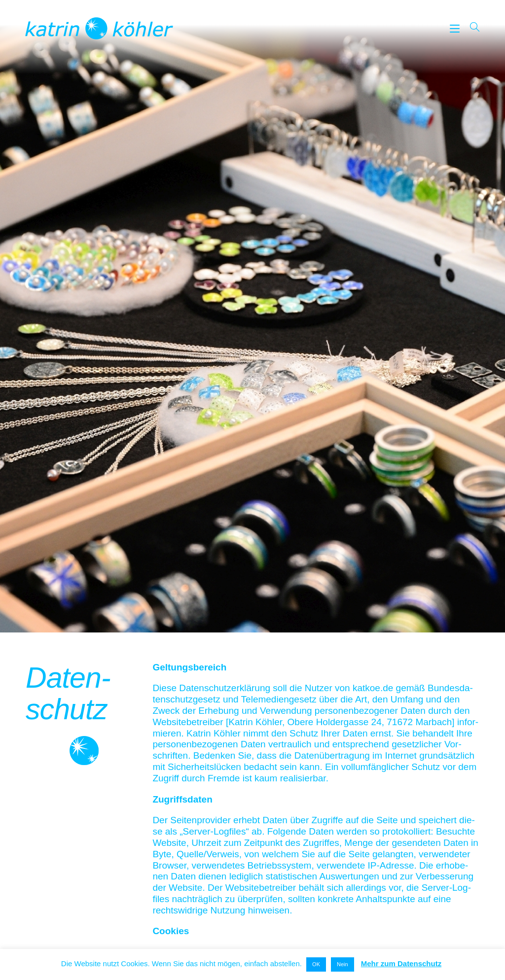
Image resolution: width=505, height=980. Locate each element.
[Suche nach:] (471, 28)
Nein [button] (343, 964)
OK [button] (316, 964)
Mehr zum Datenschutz (401, 963)
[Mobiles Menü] (456, 28)
